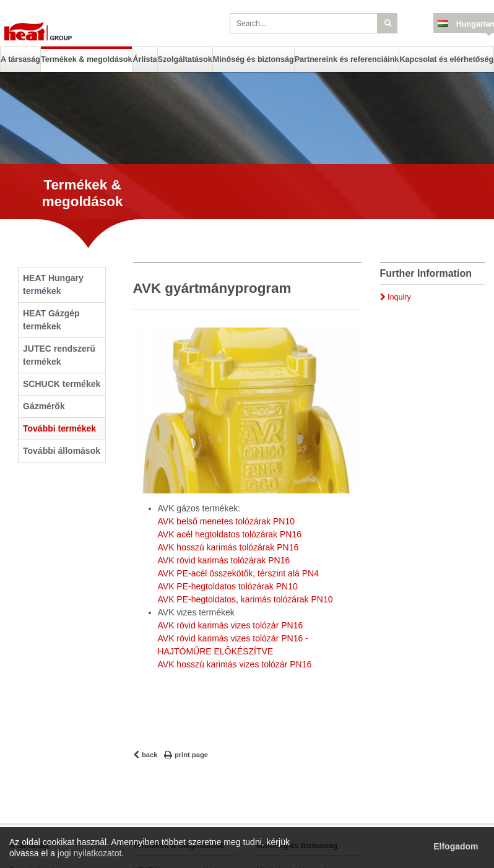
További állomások (62, 451)
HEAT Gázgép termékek (51, 320)
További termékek (59, 428)
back (150, 755)
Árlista (145, 59)
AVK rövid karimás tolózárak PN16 (224, 560)
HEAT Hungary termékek (53, 284)
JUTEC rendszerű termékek (59, 355)
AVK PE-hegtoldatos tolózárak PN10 (228, 586)
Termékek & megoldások (86, 59)
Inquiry (399, 297)
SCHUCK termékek (62, 384)
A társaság (20, 59)
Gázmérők (44, 406)
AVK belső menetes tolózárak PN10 (227, 521)
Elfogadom (456, 846)
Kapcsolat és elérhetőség (446, 59)
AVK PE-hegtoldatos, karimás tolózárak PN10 (245, 599)
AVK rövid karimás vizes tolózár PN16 (231, 625)
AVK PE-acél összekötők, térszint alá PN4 (238, 573)
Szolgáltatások (185, 59)
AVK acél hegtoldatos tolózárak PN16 (230, 534)
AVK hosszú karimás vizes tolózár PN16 (235, 664)
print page (191, 755)
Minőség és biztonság (253, 59)
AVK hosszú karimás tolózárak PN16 (228, 547)
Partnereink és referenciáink (347, 59)
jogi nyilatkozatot (90, 853)
